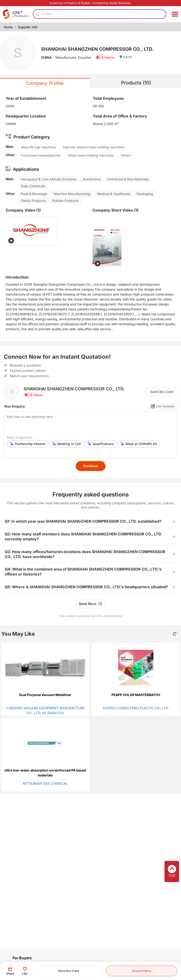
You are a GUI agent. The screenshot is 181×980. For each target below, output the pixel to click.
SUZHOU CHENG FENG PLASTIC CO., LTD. (136, 708)
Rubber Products (65, 201)
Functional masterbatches (41, 155)
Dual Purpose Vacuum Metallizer (45, 695)
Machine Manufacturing (72, 194)
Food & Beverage (34, 194)
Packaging (145, 194)
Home (8, 27)
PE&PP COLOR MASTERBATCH (136, 695)
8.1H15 (126, 58)
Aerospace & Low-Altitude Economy (49, 179)
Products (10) (136, 83)
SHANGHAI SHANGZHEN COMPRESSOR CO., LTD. (103, 49)
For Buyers (22, 958)
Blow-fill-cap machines (38, 147)
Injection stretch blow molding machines (94, 147)
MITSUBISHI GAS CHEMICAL (45, 783)
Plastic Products (33, 201)
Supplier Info (28, 27)
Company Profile (45, 83)
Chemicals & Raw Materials (128, 179)
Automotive (92, 179)
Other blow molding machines (91, 155)
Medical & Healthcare (114, 194)
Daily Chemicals (33, 186)
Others (126, 155)
